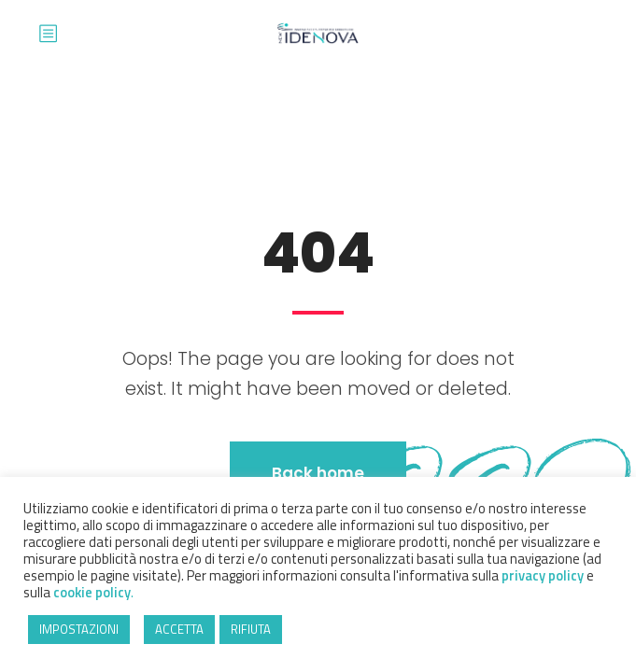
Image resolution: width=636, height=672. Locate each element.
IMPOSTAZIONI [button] (79, 629)
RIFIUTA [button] (251, 629)
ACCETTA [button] (179, 629)
